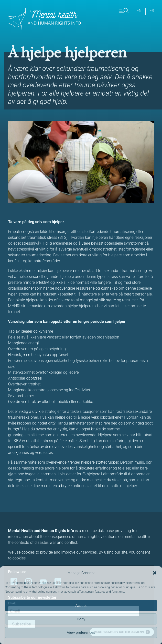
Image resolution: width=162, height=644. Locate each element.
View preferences (81, 632)
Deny (81, 619)
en (139, 11)
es (152, 11)
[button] (155, 573)
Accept (81, 606)
